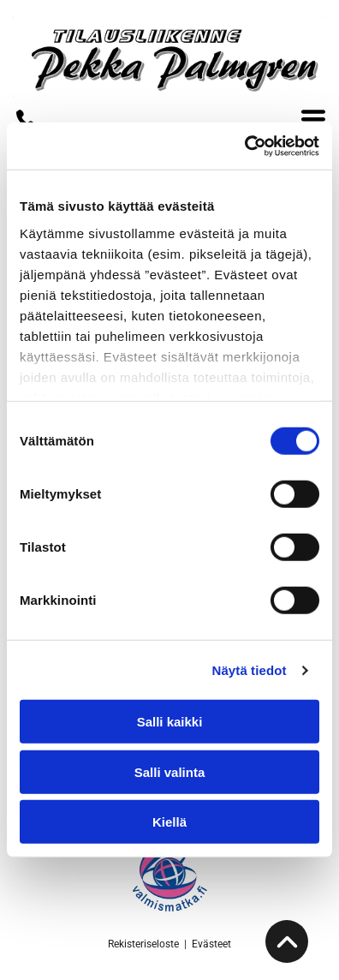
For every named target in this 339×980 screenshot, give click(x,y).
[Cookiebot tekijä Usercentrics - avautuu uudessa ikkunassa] (244, 146)
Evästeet (211, 944)
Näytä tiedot (250, 670)
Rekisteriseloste (143, 944)
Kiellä (169, 822)
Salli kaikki (170, 722)
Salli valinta (170, 772)
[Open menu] (313, 119)
